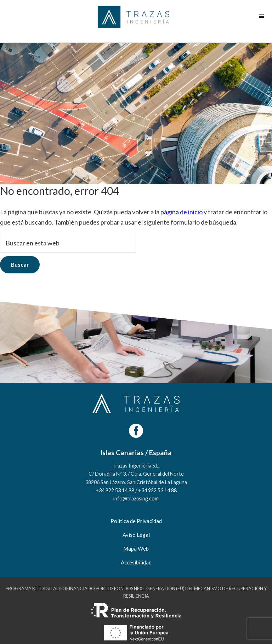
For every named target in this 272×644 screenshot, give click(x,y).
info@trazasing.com (136, 498)
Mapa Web (136, 549)
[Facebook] (136, 431)
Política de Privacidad (136, 521)
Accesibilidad (136, 562)
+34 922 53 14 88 (157, 490)
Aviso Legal (136, 535)
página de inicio (182, 212)
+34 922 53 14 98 (115, 490)
